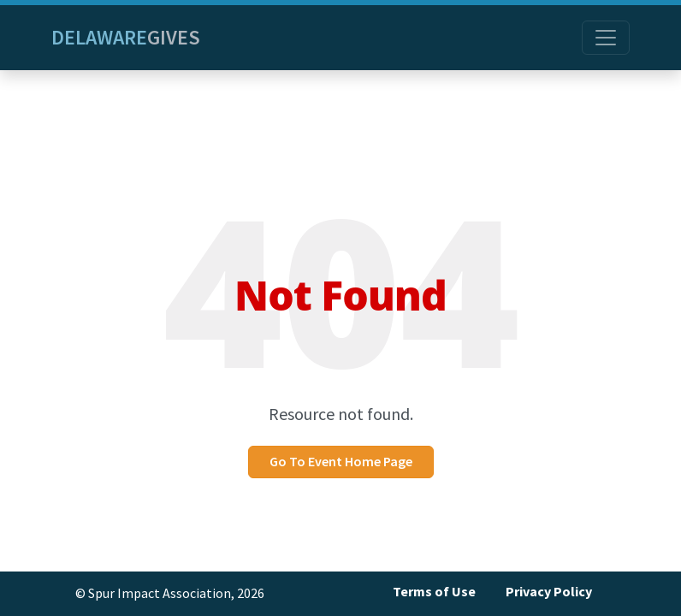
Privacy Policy (549, 592)
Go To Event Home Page (341, 462)
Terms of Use (434, 592)
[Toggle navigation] (606, 38)
